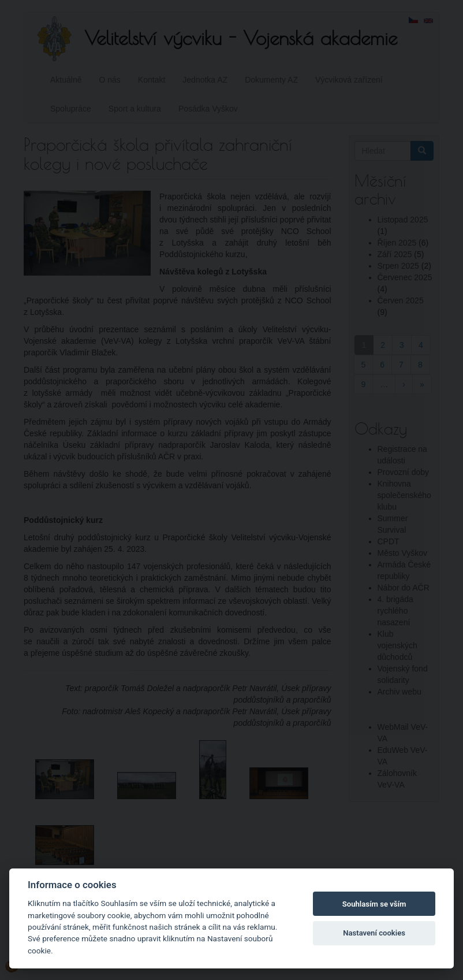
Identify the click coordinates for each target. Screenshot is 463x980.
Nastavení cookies (374, 933)
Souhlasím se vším (374, 904)
